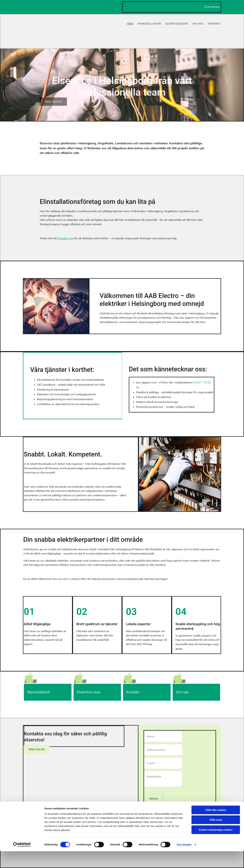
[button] (53, 102)
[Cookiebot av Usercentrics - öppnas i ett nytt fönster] (22, 861)
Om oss (182, 692)
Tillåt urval (216, 837)
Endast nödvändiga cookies (216, 846)
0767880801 (212, 7)
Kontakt (215, 23)
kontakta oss (65, 238)
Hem (130, 23)
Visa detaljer (184, 861)
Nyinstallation (150, 23)
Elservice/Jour (177, 23)
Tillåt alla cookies (216, 827)
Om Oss (198, 23)
